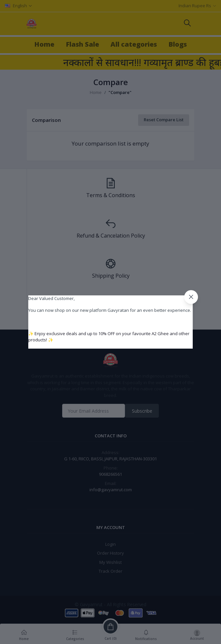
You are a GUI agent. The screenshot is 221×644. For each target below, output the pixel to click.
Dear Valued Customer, (51, 298)
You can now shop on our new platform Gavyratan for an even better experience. (110, 310)
